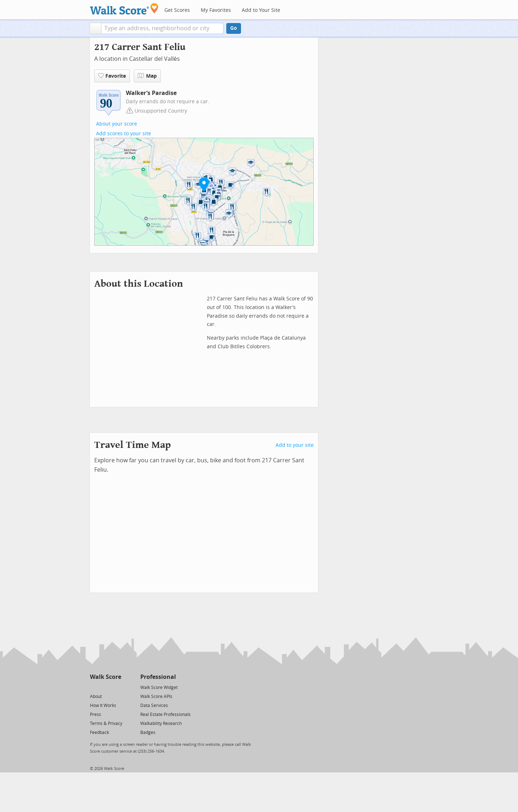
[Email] (116, 687)
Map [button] (147, 76)
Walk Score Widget (159, 688)
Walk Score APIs (156, 697)
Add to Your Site (261, 10)
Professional (158, 677)
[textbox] (162, 28)
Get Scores (177, 10)
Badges (148, 732)
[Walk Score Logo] (124, 9)
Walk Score (106, 677)
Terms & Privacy (106, 723)
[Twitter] (94, 687)
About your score (117, 124)
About (96, 697)
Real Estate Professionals (165, 715)
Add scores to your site (124, 134)
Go (234, 28)
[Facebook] (105, 687)
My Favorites (216, 10)
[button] (96, 28)
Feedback (99, 732)
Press (96, 715)
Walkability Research (161, 723)
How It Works (103, 706)
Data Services (154, 706)
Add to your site (295, 445)
